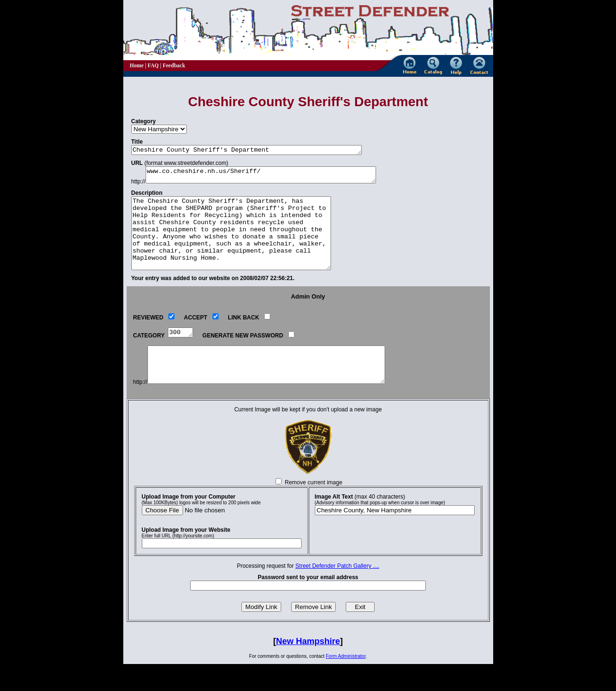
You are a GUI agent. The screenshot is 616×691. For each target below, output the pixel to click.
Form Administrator (346, 683)
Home (137, 65)
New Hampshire (308, 668)
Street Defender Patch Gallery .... (337, 593)
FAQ (153, 65)
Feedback (174, 65)
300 (181, 352)
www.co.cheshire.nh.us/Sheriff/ (275, 178)
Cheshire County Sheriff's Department (261, 151)
